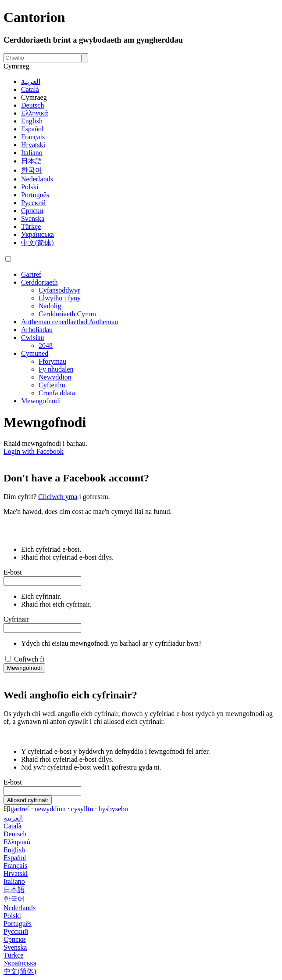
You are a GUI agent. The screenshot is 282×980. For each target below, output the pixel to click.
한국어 (32, 170)
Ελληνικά (34, 113)
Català (30, 89)
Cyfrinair (16, 619)
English (32, 121)
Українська (37, 234)
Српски (32, 211)
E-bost (13, 572)
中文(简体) (37, 243)
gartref (20, 809)
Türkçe (31, 226)
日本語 (32, 161)
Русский (33, 203)
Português (35, 195)
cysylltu (82, 809)
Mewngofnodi (24, 668)
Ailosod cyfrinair (28, 800)
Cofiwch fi (29, 659)
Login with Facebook (34, 451)
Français (33, 137)
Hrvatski (33, 145)
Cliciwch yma (58, 497)
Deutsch (32, 105)
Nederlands (37, 179)
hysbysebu (113, 809)
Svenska (33, 219)
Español (32, 129)
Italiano (32, 153)
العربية (31, 81)
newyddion (50, 809)
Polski (30, 187)
